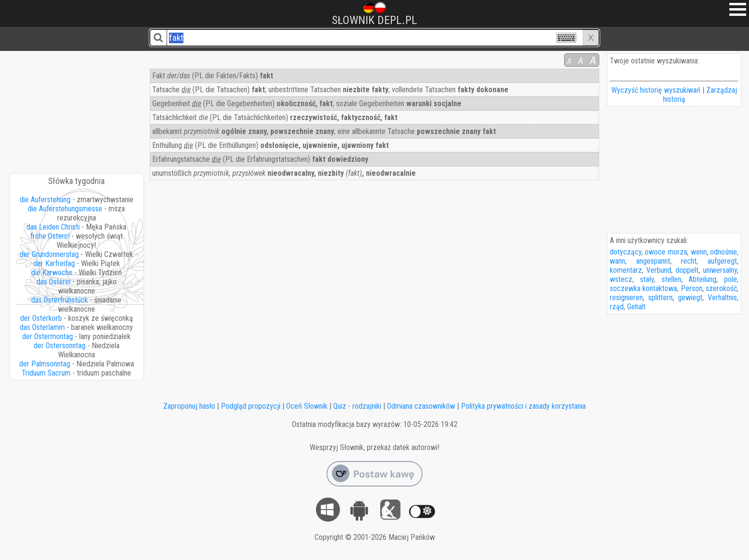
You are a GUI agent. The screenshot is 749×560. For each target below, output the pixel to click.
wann (617, 261)
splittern (660, 298)
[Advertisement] (77, 109)
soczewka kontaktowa (644, 288)
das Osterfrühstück (60, 300)
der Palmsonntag (45, 364)
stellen (671, 279)
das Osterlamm (42, 327)
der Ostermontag (48, 336)
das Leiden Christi (53, 227)
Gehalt (636, 307)
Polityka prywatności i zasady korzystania (523, 406)
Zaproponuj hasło (189, 406)
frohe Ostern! (50, 236)
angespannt (653, 261)
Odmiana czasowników (421, 406)
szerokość (721, 288)
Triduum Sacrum (46, 373)
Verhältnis (722, 298)
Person (692, 288)
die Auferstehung (45, 200)
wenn (699, 252)
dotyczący (626, 252)
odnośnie (724, 252)
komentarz (626, 270)
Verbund (659, 270)
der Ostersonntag (60, 346)
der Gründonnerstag (49, 254)
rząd (617, 307)
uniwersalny (720, 270)
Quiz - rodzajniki (357, 406)
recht (689, 261)
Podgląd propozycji (251, 406)
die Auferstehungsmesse (65, 209)
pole (731, 279)
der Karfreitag (54, 263)
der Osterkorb (41, 318)
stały (647, 279)
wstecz (621, 279)
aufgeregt (722, 261)
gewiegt (690, 298)
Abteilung (702, 279)
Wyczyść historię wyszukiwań (656, 90)
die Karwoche (52, 273)
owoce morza (666, 252)
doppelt (687, 270)
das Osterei (54, 282)
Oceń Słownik (307, 406)
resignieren (626, 298)
